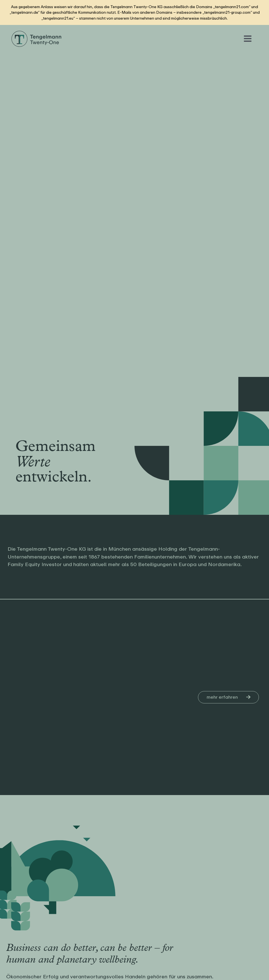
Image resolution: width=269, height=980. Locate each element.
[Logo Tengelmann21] (37, 33)
